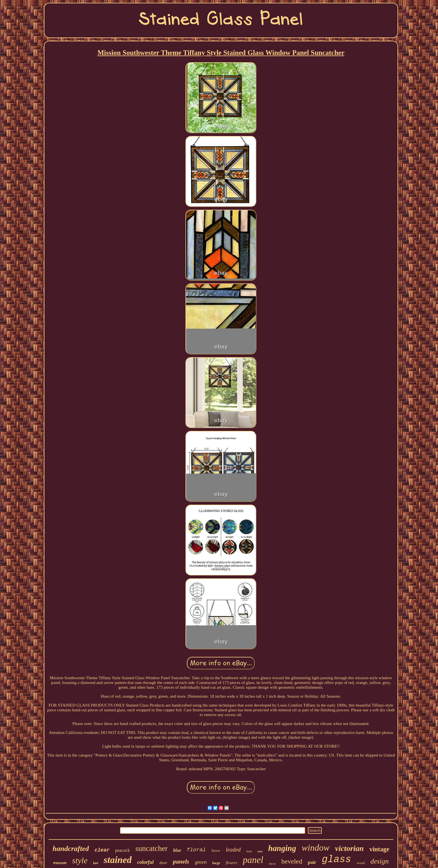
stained (118, 860)
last (96, 863)
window (316, 848)
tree (260, 851)
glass (336, 860)
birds (249, 851)
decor (272, 864)
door (163, 863)
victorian (349, 848)
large (216, 863)
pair (312, 862)
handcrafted (71, 849)
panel (253, 860)
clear (102, 850)
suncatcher (152, 848)
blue (177, 850)
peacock (122, 850)
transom (60, 863)
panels (181, 861)
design (379, 861)
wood (361, 863)
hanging (282, 848)
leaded (233, 850)
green (201, 862)
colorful (145, 862)
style (80, 860)
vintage (379, 849)
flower (216, 851)
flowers (231, 863)
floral (196, 850)
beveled (292, 861)
